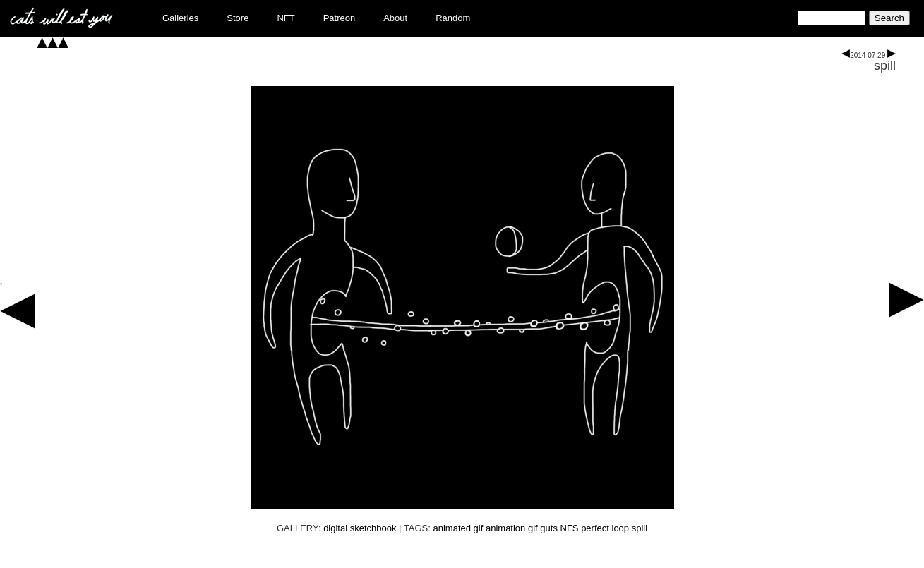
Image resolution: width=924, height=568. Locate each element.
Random (453, 18)
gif (533, 528)
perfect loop (605, 528)
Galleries (180, 18)
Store (238, 18)
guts (549, 528)
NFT (286, 18)
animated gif (458, 528)
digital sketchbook (360, 528)
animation (505, 528)
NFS (570, 528)
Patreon (340, 18)
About (395, 18)
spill (885, 66)
